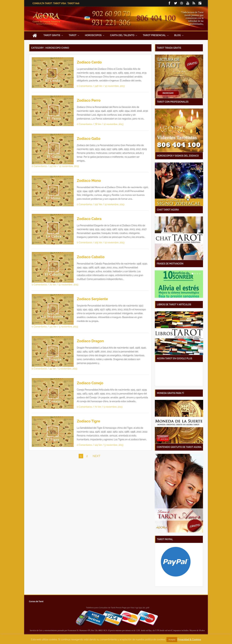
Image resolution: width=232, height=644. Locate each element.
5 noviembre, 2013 (69, 327)
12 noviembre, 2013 (115, 86)
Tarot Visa (60, 3)
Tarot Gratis (53, 35)
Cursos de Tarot (36, 601)
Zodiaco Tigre (88, 421)
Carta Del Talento (124, 35)
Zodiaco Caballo (91, 257)
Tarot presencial (156, 35)
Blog (179, 35)
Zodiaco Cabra (89, 219)
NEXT (96, 456)
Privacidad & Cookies (189, 639)
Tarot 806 (73, 3)
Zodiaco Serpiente (92, 299)
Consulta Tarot (42, 3)
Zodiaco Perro (89, 100)
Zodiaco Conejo (90, 383)
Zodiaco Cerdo (89, 62)
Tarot (74, 35)
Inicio (35, 35)
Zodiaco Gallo (89, 138)
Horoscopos (95, 35)
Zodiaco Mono (89, 181)
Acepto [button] (172, 640)
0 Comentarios (85, 86)
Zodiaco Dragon (90, 341)
